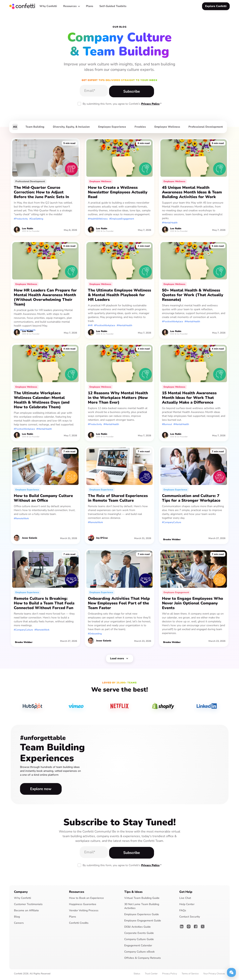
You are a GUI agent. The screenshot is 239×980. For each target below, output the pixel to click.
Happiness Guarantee (83, 906)
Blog (17, 919)
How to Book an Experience (86, 900)
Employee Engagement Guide (143, 923)
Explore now (38, 790)
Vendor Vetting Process (84, 913)
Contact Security (190, 919)
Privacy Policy (150, 104)
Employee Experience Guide (142, 916)
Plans (73, 919)
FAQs (183, 913)
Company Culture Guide (139, 941)
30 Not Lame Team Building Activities (142, 908)
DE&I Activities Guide (137, 929)
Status (137, 976)
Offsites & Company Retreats (143, 960)
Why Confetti (22, 900)
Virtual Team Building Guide (142, 900)
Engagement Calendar (138, 948)
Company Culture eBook (139, 954)
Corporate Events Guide (139, 935)
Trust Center (151, 976)
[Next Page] (120, 659)
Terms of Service (190, 976)
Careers (19, 925)
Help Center (187, 906)
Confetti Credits (79, 925)
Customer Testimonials (28, 906)
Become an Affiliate (26, 913)
